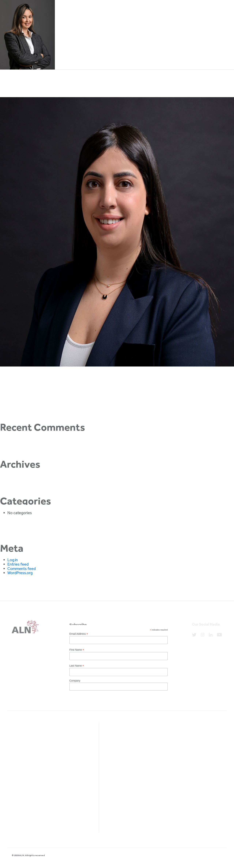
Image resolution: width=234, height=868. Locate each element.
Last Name (77, 666)
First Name (77, 650)
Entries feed (18, 564)
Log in (13, 560)
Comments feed (21, 569)
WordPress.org (20, 573)
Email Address (79, 634)
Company (75, 681)
